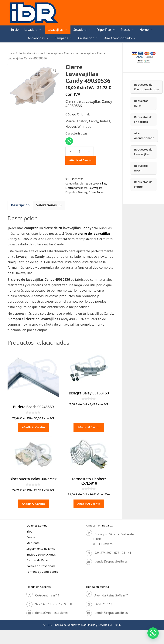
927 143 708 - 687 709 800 (54, 604)
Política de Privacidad (41, 566)
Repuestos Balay (141, 103)
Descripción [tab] (20, 205)
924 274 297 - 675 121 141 (113, 553)
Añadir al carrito (81, 160)
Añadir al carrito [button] (33, 427)
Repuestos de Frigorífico (143, 119)
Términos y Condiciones (42, 572)
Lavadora (34, 30)
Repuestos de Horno (143, 184)
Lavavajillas (59, 30)
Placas (129, 30)
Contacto (32, 537)
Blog (29, 531)
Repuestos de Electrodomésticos (147, 87)
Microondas (40, 38)
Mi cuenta (33, 543)
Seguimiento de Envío (41, 549)
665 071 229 (103, 604)
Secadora (83, 30)
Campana (65, 38)
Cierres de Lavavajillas (79, 53)
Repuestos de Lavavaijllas (143, 152)
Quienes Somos (37, 526)
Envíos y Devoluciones (41, 554)
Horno (148, 30)
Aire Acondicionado (122, 38)
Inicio (15, 30)
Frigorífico (107, 30)
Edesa (92, 192)
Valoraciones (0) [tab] (49, 205)
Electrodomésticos (30, 53)
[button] (55, 70)
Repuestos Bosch (141, 168)
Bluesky (83, 192)
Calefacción (90, 38)
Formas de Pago (37, 560)
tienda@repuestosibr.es (111, 561)
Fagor (100, 192)
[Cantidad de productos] (80, 151)
